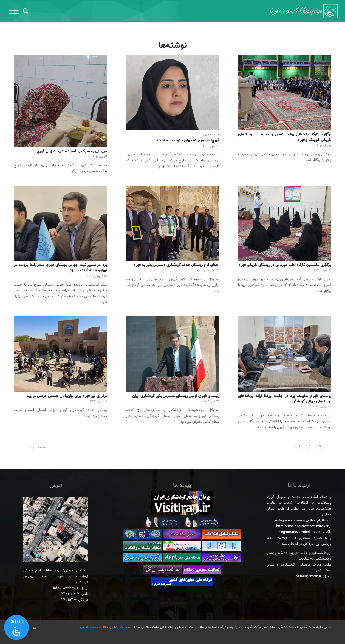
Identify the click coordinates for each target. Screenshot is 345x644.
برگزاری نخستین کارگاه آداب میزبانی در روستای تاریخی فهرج (285, 265)
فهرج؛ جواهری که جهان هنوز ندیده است (188, 141)
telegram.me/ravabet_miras (299, 532)
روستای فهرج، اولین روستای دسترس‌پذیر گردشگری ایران (176, 396)
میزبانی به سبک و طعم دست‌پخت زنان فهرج (72, 151)
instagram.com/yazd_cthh (295, 521)
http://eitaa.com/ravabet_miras (301, 526)
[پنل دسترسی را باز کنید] (16, 628)
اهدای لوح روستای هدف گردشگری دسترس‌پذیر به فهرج (176, 265)
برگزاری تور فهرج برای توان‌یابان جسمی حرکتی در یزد (67, 396)
